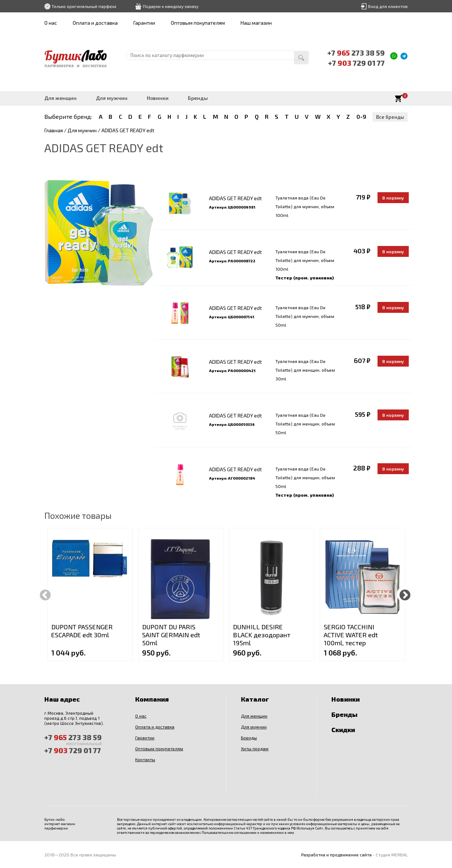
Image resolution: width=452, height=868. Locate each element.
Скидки (343, 730)
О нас (51, 23)
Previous (45, 594)
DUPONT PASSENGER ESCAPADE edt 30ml (82, 631)
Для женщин (60, 98)
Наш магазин (256, 23)
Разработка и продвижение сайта (336, 855)
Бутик (76, 56)
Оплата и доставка (95, 23)
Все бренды (390, 117)
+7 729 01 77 (356, 63)
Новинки (158, 98)
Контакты (145, 759)
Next (405, 594)
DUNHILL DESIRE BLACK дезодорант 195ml (262, 635)
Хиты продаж (255, 748)
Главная (54, 130)
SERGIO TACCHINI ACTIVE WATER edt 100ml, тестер (351, 635)
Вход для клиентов (388, 6)
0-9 (361, 116)
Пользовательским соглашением (229, 832)
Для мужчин (112, 98)
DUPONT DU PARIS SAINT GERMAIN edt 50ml (171, 635)
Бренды (198, 98)
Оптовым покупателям (198, 23)
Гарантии (144, 23)
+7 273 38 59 (356, 53)
